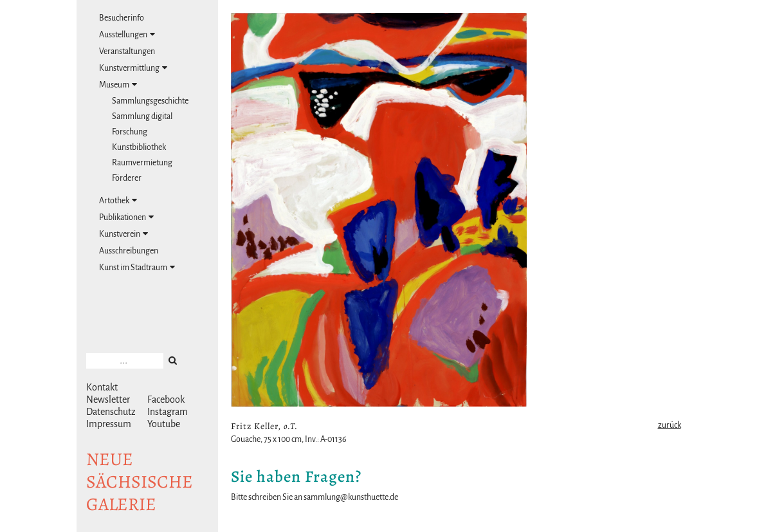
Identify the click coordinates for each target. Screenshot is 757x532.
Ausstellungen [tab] (127, 34)
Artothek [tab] (118, 200)
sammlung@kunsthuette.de (351, 497)
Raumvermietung (142, 163)
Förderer (127, 178)
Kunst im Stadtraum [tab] (137, 267)
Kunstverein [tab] (123, 234)
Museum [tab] (118, 85)
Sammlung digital (142, 116)
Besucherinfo (122, 18)
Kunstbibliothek (139, 147)
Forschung (130, 132)
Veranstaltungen (127, 51)
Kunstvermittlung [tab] (133, 68)
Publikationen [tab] (126, 217)
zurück (670, 425)
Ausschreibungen (129, 251)
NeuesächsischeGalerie (140, 482)
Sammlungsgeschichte (150, 101)
